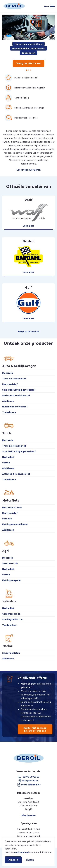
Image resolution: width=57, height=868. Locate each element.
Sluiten (30, 860)
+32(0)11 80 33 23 (29, 777)
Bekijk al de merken (29, 331)
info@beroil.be (31, 781)
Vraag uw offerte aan (28, 63)
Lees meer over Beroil (29, 170)
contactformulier (29, 785)
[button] (27, 70)
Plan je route (28, 815)
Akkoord (13, 860)
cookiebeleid (21, 852)
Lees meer (28, 226)
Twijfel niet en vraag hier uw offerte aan (35, 729)
